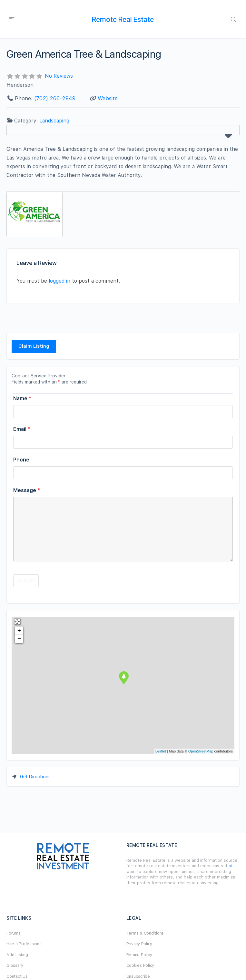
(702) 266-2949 (55, 98)
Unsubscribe (138, 976)
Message (27, 490)
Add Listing (17, 955)
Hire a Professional (24, 944)
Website (108, 98)
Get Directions (35, 777)
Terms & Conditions (145, 933)
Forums (14, 933)
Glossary (15, 965)
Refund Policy (139, 955)
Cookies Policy (140, 965)
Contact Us (17, 976)
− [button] (19, 639)
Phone (21, 460)
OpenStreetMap (201, 751)
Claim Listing (34, 346)
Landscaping (54, 121)
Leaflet (161, 751)
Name (22, 398)
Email (22, 429)
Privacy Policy (139, 944)
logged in (59, 281)
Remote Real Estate (123, 19)
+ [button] (19, 631)
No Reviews (59, 76)
